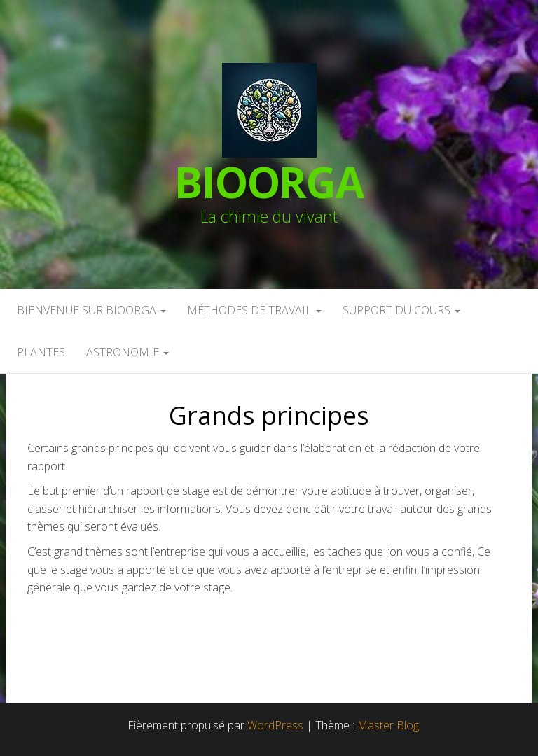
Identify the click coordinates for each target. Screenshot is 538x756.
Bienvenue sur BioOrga (91, 310)
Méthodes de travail (254, 310)
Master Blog (388, 725)
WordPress (275, 725)
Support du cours (401, 310)
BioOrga (269, 182)
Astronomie (127, 352)
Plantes (41, 352)
